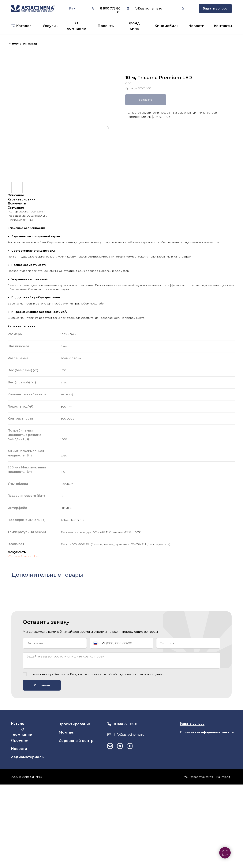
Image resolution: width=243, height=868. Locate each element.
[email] (188, 643)
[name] (55, 643)
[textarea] (121, 660)
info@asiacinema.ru (147, 8)
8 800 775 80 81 (126, 724)
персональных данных (149, 674)
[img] (33, 9)
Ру (71, 8)
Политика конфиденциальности (207, 732)
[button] (215, 9)
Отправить (42, 685)
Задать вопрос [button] (192, 724)
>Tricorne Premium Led (23, 556)
